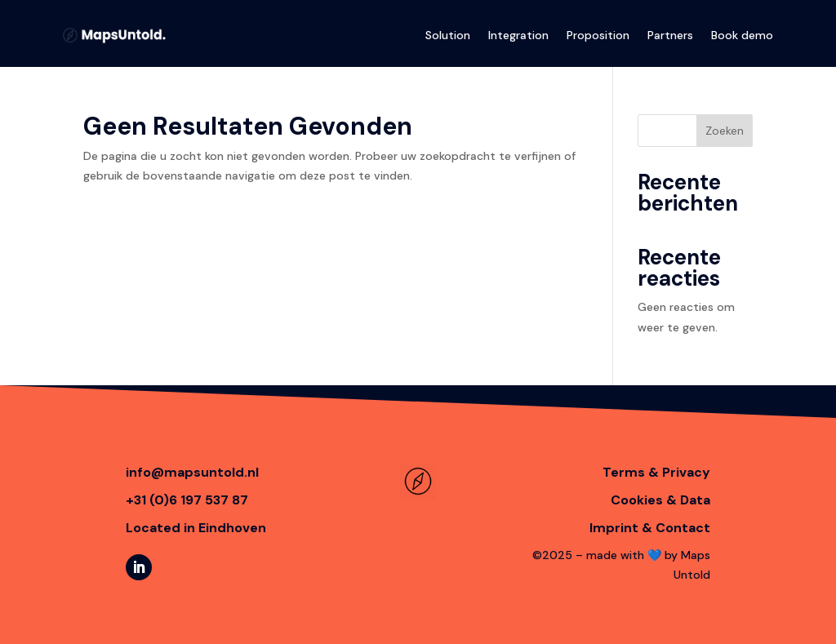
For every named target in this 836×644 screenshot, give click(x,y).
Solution (448, 35)
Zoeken (725, 131)
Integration (518, 35)
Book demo (742, 35)
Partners (670, 35)
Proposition (598, 35)
